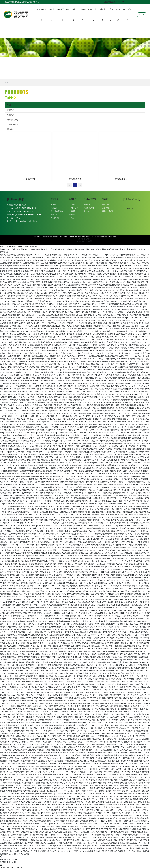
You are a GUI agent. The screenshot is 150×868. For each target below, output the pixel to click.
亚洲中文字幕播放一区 (85, 462)
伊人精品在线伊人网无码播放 (32, 566)
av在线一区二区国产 (63, 475)
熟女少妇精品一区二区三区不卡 (74, 795)
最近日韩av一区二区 (139, 432)
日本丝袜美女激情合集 (87, 369)
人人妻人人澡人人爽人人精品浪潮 (17, 806)
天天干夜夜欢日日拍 (112, 631)
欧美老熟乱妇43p (69, 661)
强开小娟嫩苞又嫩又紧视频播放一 (75, 607)
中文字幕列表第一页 (84, 667)
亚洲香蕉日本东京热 (125, 273)
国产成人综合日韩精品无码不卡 (70, 276)
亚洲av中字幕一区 (136, 749)
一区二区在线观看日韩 (101, 836)
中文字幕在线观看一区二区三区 (107, 694)
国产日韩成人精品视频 (8, 645)
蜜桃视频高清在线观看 (107, 432)
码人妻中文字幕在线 (128, 741)
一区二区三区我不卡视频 (127, 393)
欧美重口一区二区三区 (110, 795)
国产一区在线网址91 (65, 489)
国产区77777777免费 (8, 779)
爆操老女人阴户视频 (15, 415)
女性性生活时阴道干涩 (36, 265)
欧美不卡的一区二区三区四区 (17, 453)
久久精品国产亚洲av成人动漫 (102, 538)
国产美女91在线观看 (134, 314)
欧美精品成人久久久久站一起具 (95, 473)
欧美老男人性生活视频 (45, 683)
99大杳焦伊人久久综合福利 (47, 363)
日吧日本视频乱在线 (89, 555)
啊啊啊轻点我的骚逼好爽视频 (106, 300)
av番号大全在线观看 (105, 374)
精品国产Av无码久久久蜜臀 (21, 358)
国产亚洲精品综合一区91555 (41, 393)
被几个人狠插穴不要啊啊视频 (48, 648)
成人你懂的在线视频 (85, 505)
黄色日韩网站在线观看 (36, 593)
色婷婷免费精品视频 (69, 593)
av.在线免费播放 (74, 319)
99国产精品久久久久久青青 (27, 333)
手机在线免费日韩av (54, 607)
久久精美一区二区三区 (123, 768)
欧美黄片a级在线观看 (22, 393)
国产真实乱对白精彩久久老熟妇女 (134, 287)
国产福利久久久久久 (106, 377)
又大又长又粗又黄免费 (69, 369)
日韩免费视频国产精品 (71, 590)
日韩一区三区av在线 (110, 664)
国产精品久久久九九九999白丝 (94, 276)
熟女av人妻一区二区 (43, 410)
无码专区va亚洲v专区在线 (100, 634)
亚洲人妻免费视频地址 (11, 519)
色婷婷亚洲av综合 (142, 771)
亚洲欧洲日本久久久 (23, 298)
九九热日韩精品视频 (123, 432)
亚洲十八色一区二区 (103, 380)
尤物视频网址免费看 (26, 659)
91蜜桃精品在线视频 (102, 336)
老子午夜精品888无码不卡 (132, 845)
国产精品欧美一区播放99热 (139, 577)
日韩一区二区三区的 (12, 544)
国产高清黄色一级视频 (117, 686)
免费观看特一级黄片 (50, 801)
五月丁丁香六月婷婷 (117, 319)
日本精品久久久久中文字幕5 (66, 536)
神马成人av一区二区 (51, 730)
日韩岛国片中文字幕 (67, 421)
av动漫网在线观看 (28, 538)
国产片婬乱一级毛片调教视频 (122, 404)
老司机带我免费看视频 (81, 735)
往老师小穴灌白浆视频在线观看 (85, 448)
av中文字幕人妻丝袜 (31, 303)
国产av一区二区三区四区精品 (81, 322)
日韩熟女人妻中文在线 (101, 637)
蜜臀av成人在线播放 (114, 451)
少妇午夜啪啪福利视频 (113, 443)
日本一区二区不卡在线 (71, 790)
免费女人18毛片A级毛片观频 (107, 552)
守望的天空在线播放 (66, 311)
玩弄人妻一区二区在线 (137, 385)
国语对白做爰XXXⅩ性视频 (101, 683)
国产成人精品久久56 (54, 385)
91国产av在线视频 (118, 289)
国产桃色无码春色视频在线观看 (40, 820)
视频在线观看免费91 (136, 555)
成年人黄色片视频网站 (71, 560)
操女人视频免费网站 (56, 727)
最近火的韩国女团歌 (72, 295)
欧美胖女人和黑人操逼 (98, 347)
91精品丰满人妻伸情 (33, 325)
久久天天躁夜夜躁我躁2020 (139, 588)
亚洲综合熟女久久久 (31, 484)
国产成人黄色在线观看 (124, 661)
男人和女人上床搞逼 (10, 273)
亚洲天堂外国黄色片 (106, 629)
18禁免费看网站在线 (36, 336)
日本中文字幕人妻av (32, 839)
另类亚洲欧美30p (103, 319)
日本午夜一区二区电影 (82, 686)
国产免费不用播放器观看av (112, 470)
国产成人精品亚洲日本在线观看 (132, 292)
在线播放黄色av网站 (91, 708)
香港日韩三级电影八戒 (22, 631)
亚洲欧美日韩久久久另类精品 (31, 287)
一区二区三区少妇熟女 (68, 336)
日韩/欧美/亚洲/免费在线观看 (86, 806)
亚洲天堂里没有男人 (27, 443)
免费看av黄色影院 (90, 618)
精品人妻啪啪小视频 (130, 574)
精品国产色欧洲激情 (82, 538)
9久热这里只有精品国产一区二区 (16, 377)
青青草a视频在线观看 (24, 763)
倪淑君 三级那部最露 (55, 631)
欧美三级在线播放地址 (130, 522)
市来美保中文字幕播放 (79, 500)
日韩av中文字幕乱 (7, 527)
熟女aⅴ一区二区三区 (98, 429)
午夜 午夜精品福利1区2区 (48, 445)
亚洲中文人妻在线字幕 (75, 522)
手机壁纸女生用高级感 (44, 708)
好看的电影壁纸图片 (48, 380)
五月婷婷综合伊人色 (28, 363)
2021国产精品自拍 (114, 516)
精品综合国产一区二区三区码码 (28, 311)
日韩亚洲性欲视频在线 (22, 620)
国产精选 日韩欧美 (21, 336)
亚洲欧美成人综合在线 (75, 418)
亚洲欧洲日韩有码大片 (27, 388)
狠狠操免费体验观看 (110, 607)
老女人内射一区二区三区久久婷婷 (106, 541)
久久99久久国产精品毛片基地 (102, 839)
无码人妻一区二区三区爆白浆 (29, 448)
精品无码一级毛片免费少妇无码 (14, 615)
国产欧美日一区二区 (99, 254)
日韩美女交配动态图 (108, 492)
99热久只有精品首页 (80, 823)
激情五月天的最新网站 (38, 560)
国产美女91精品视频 (118, 314)
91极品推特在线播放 (116, 360)
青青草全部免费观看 (60, 481)
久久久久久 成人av (114, 254)
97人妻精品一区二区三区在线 (50, 369)
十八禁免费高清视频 (51, 421)
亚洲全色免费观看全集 (79, 612)
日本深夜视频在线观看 (11, 328)
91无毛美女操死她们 (112, 464)
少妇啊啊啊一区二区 (129, 276)
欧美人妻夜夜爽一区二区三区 (43, 339)
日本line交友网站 (29, 415)
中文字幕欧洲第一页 (103, 620)
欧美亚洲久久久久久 (101, 391)
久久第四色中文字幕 (54, 560)
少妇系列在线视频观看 (97, 298)
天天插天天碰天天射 (125, 341)
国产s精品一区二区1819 (131, 402)
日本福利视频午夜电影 (120, 456)
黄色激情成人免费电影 (108, 481)
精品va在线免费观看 (130, 451)
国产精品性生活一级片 (14, 626)
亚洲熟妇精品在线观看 (57, 497)
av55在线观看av (138, 497)
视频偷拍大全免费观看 (134, 650)
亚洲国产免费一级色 (39, 385)
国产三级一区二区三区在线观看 (105, 815)
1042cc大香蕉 (68, 574)
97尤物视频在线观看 (7, 459)
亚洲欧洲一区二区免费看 (101, 519)
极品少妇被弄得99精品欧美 (120, 328)
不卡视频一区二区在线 (107, 303)
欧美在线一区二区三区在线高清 (135, 295)
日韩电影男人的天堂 (98, 339)
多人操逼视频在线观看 (70, 314)
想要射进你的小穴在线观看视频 (119, 415)
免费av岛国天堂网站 (17, 672)
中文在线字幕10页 (7, 560)
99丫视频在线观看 (60, 341)
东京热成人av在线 (134, 702)
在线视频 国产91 (20, 599)
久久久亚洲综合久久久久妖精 (73, 440)
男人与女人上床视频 (132, 533)
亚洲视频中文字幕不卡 (52, 615)
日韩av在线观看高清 (112, 262)
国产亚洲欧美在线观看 (24, 276)
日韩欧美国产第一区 (115, 347)
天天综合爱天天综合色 (44, 437)
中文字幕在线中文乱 (60, 434)
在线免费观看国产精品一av (91, 341)
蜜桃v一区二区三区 (133, 604)
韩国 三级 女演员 (112, 434)
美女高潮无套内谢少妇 (95, 680)
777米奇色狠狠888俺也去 (108, 776)
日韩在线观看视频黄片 (92, 525)
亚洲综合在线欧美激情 (14, 445)
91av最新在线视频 (125, 525)
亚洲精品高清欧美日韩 (50, 722)
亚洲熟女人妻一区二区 (67, 391)
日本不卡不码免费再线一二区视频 (113, 650)
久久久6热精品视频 (50, 557)
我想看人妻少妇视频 (103, 388)
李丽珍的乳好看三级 (23, 497)
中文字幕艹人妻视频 (117, 423)
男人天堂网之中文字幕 (120, 396)
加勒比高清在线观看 (85, 815)
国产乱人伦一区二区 (110, 453)
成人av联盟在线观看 (121, 697)
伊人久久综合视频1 (106, 459)
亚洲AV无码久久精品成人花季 (135, 382)
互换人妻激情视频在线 (11, 391)
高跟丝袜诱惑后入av (88, 763)
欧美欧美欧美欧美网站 (69, 265)
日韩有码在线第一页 (55, 804)
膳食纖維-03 (29, 178)
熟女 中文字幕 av (94, 492)
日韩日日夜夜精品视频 (80, 451)
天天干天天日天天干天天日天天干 (98, 828)
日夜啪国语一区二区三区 (39, 511)
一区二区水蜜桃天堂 (132, 360)
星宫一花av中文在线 (70, 639)
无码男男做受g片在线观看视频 (52, 284)
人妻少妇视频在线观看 (80, 309)
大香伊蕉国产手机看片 (127, 541)
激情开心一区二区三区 (31, 514)
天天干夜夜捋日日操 (111, 626)
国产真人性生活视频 (119, 380)
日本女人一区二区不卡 (84, 533)
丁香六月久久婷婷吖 (49, 771)
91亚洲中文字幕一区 (114, 276)
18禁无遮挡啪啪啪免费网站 (138, 437)
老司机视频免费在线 (33, 798)
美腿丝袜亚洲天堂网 (17, 292)
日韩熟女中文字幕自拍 (114, 429)
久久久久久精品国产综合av (29, 692)
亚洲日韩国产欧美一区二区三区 (17, 727)
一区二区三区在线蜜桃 (78, 412)
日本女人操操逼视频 (138, 618)
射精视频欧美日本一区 (133, 289)
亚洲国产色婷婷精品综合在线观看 (50, 478)
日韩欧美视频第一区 (56, 459)
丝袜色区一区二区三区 (49, 311)
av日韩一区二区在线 (20, 596)
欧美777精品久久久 (21, 481)
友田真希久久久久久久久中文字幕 (60, 382)
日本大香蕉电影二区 (52, 336)
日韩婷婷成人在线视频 (86, 536)
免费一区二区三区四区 (124, 267)
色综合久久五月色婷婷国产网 (106, 601)
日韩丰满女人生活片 (53, 402)
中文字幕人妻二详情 (60, 820)
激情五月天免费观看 (126, 776)
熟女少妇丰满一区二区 (24, 459)
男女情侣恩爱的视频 (65, 292)
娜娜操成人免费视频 (12, 262)
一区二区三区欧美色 (28, 828)
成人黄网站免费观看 (66, 722)
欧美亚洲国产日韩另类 (70, 692)
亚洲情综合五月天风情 (103, 760)
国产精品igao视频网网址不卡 (56, 626)
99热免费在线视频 (65, 309)
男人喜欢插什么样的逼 (68, 817)
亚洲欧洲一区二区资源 (124, 623)
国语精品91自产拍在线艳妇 (128, 256)
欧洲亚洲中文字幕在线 (29, 473)
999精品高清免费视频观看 (120, 593)
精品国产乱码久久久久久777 (64, 388)
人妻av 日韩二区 (9, 407)
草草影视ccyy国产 (54, 306)
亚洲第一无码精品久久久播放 (103, 344)
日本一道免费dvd (63, 612)
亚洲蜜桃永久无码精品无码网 (81, 484)
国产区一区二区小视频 (86, 760)
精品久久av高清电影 (105, 448)
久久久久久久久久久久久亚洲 (72, 473)
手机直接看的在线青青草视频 (22, 295)
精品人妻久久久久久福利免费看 (89, 743)
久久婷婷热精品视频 (60, 319)
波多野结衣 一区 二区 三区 (88, 727)
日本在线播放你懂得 (121, 330)
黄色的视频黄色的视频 (97, 287)
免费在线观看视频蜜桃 (11, 443)
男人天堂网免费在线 (27, 262)
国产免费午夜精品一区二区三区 (16, 396)
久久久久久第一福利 (105, 588)
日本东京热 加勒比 (112, 735)
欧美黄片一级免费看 (53, 826)
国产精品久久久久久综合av (107, 256)
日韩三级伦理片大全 (127, 798)
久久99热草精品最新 (25, 412)
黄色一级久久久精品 (50, 694)
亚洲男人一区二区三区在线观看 (90, 453)
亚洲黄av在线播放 (130, 429)
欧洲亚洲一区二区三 (27, 522)
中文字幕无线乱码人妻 (83, 675)
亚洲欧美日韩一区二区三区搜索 (103, 267)
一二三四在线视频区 (39, 590)
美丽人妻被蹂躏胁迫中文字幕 (97, 412)
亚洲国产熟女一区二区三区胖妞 (103, 311)
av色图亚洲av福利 (60, 708)
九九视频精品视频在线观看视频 (123, 309)
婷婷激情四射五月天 (48, 278)
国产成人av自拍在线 (49, 355)
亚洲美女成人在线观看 (84, 541)
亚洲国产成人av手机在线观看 (106, 754)
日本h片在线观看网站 (49, 675)
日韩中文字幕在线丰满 (120, 790)
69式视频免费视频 (108, 407)
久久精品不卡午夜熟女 (114, 298)
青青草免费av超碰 (9, 588)
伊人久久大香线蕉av (60, 525)
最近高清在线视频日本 (119, 388)
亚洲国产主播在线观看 (119, 557)
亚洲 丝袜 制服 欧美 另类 (39, 727)
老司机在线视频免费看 (28, 768)
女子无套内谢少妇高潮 (14, 467)
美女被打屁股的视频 (84, 514)
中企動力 (90, 235)
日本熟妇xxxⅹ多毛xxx (96, 574)
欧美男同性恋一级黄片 (99, 599)
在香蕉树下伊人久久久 (40, 423)
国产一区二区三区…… (92, 724)
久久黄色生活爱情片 (112, 270)
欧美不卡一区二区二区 (120, 577)
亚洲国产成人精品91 (53, 593)
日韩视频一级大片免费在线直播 (106, 527)
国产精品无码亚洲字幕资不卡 (42, 298)
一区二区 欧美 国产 (138, 689)
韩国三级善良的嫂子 (134, 380)
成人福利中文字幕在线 (49, 292)
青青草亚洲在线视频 (125, 754)
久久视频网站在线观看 (102, 787)
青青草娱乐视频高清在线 (9, 429)
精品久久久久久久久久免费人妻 (19, 607)
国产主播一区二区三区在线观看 (63, 544)
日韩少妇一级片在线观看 (119, 391)
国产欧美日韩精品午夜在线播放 (31, 787)
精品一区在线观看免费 (17, 319)
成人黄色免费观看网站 (8, 360)
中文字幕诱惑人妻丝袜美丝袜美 (55, 546)
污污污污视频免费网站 (26, 686)
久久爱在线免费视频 (119, 793)
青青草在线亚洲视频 (30, 270)
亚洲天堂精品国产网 (30, 724)
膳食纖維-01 (121, 178)
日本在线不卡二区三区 (133, 672)
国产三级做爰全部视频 (19, 820)
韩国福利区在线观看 (13, 538)
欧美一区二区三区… (15, 303)
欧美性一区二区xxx (19, 486)
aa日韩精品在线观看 (80, 530)
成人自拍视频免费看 (12, 700)
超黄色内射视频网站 (43, 281)
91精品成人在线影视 (113, 287)
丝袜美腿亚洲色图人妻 (139, 667)
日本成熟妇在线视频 (53, 577)
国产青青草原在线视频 (58, 254)
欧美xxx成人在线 (128, 516)
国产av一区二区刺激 (115, 609)
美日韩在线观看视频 (127, 585)
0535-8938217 (25, 214)
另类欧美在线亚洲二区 (28, 700)
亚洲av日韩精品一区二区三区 (98, 328)
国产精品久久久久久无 (28, 391)
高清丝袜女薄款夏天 (121, 448)
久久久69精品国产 (110, 273)
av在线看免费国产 (35, 678)
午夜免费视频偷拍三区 (117, 678)
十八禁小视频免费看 (99, 445)
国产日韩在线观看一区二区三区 (29, 355)
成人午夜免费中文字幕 (64, 333)
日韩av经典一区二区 (21, 495)
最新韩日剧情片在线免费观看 (31, 694)
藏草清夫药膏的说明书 (45, 344)
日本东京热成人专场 (59, 741)
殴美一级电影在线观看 (26, 352)
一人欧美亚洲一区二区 (58, 659)
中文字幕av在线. (134, 391)
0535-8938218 (35, 214)
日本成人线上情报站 (76, 352)
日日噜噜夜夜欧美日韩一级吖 (84, 842)
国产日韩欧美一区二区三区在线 (101, 749)
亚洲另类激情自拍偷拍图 (9, 722)
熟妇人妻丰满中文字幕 (44, 366)
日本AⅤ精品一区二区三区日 (13, 839)
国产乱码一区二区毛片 (36, 453)
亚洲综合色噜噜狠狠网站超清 (25, 475)
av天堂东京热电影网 (42, 399)
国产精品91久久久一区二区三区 (124, 763)
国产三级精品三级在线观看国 (46, 489)
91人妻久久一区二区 (79, 680)
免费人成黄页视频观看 (114, 574)
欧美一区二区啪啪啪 (78, 360)
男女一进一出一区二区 (139, 582)
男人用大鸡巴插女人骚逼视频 (11, 546)
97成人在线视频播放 (33, 653)
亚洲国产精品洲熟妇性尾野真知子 (45, 276)
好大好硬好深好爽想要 (11, 281)
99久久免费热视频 (125, 527)
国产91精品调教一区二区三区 (133, 659)
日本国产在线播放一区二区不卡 (64, 330)
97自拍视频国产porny (124, 418)
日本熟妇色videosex (86, 350)
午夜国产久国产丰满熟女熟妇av (125, 369)
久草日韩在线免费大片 (14, 724)
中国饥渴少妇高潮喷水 (104, 746)
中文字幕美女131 (97, 711)
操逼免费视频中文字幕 (127, 711)
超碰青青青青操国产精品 (60, 281)
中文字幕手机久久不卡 (87, 585)
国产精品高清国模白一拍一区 (87, 486)
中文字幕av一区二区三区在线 (132, 265)
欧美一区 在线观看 (9, 311)
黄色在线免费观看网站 (123, 648)
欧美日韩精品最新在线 (8, 579)
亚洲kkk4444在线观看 (60, 393)
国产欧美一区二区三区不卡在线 (50, 303)
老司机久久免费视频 (88, 319)
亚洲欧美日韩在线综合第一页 (18, 322)
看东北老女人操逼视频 (139, 333)
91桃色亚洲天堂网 (45, 505)
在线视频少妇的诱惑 (75, 741)
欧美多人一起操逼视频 (78, 700)
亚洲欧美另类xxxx (14, 566)
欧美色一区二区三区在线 (30, 278)
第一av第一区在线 (77, 470)
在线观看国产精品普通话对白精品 (46, 456)
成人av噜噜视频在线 (62, 768)
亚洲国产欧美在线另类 (141, 358)
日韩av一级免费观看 (134, 670)
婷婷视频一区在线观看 (82, 311)
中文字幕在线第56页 (125, 352)
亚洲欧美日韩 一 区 (34, 314)
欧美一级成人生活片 (134, 530)
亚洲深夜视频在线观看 (11, 713)
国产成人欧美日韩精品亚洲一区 (97, 604)
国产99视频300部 (118, 730)
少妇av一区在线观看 (77, 672)
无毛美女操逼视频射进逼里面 (122, 399)
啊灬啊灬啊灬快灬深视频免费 (136, 423)
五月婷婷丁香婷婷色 (140, 399)
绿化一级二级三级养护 (108, 489)
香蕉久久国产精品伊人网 (101, 306)
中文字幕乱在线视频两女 (27, 462)
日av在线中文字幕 (26, 328)
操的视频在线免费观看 (107, 785)
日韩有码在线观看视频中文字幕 (85, 278)
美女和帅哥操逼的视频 (74, 582)
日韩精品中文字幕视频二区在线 (29, 360)
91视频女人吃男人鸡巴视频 (124, 459)
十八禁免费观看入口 (138, 421)
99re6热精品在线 (76, 358)
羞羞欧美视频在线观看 (97, 451)
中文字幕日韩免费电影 (114, 475)
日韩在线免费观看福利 (52, 317)
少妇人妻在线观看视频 (36, 402)
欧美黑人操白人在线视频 (72, 396)
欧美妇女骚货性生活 (54, 440)
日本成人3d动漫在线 (124, 303)
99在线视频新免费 (32, 637)
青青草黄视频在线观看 (65, 267)
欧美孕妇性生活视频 (82, 347)
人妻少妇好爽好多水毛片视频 (94, 443)
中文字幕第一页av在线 (8, 850)
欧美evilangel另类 (22, 440)
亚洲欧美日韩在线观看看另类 (80, 516)
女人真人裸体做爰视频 (122, 333)
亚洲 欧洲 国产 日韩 (34, 642)
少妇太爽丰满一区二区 (74, 705)
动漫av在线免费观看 (29, 533)
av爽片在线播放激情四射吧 (120, 421)
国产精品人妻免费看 (68, 306)
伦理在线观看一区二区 (127, 713)
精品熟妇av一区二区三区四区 (58, 358)
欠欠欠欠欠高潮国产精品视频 (98, 259)
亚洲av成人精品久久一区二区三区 (88, 407)
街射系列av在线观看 (137, 801)
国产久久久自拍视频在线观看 (118, 371)
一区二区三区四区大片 (8, 412)
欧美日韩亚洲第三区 (105, 546)
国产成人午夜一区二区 (50, 300)
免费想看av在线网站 (84, 306)
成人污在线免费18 (52, 555)
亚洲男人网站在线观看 (36, 639)
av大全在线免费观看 (66, 448)
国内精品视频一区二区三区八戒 (121, 716)
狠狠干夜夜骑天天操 (12, 697)
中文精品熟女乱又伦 (122, 582)
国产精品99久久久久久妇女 (26, 817)
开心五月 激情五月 (7, 757)
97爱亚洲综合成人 (76, 650)
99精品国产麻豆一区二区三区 (49, 541)
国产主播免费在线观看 (92, 503)
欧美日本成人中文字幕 (30, 503)
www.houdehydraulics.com (29, 220)
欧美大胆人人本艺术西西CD (95, 508)
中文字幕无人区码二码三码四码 (24, 711)
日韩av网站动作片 (7, 402)
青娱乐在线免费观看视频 (43, 341)
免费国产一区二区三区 (11, 522)
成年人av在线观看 (111, 711)
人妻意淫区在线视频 (87, 300)
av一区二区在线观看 (48, 735)
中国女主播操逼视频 (56, 645)
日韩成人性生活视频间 (60, 415)
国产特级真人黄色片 (27, 410)
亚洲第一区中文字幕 (31, 609)
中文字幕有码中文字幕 (19, 317)
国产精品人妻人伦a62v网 (31, 284)
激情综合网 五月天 (123, 492)
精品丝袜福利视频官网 (26, 489)
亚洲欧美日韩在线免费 (44, 352)
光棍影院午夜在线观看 (124, 278)
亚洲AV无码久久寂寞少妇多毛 (134, 470)
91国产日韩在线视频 (67, 634)
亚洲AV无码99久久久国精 (113, 295)
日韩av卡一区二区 (12, 347)
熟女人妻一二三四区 (24, 423)
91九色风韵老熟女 (58, 785)
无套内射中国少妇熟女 (130, 615)
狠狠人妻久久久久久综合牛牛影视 (62, 407)
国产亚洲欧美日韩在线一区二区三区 (83, 768)
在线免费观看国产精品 (45, 371)
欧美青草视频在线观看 (63, 845)
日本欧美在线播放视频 (132, 743)
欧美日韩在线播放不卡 (100, 719)
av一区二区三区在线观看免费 (70, 555)
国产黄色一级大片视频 (67, 798)
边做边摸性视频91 (87, 738)
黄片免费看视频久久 (77, 828)
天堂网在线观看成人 (117, 637)
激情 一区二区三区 (37, 585)
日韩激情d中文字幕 (95, 511)
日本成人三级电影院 (128, 823)
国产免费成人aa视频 (140, 815)
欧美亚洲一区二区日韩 (29, 500)
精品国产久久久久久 (43, 273)
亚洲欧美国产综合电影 (73, 847)
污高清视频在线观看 (15, 505)
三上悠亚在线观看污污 (126, 300)
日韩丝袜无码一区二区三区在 (86, 798)
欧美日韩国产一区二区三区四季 (62, 686)
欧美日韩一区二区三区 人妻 (40, 418)
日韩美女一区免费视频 (131, 475)
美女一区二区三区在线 (47, 256)
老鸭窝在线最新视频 (44, 711)
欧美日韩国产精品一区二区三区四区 (121, 325)
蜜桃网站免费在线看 (21, 730)
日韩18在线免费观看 (141, 716)
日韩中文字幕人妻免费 (128, 612)
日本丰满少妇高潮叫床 (57, 571)
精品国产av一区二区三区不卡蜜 (75, 804)
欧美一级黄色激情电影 (107, 727)
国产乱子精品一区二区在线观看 (65, 815)
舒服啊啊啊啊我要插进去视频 (48, 462)
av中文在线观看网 (70, 760)
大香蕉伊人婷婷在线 (141, 426)
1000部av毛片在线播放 (61, 470)
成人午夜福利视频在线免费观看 (16, 754)
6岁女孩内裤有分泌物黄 (41, 407)
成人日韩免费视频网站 (82, 445)
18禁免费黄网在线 (140, 273)
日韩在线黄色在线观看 (52, 519)
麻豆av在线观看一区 (75, 434)
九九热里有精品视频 (106, 708)
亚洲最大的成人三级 (10, 448)
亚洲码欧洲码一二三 (38, 757)
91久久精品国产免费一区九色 (72, 503)
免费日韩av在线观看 (62, 484)
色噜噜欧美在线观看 (103, 385)
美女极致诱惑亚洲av (70, 453)
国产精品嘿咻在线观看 (102, 404)
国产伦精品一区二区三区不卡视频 (108, 265)
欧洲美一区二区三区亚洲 (129, 842)
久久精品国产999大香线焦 (25, 708)
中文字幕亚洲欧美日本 (39, 516)
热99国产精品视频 (78, 475)
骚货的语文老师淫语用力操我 (46, 464)
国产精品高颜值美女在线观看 (40, 377)
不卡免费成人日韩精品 (138, 629)
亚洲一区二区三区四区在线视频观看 (90, 615)
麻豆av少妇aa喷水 (112, 500)
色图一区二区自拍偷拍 (11, 629)
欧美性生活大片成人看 (11, 344)
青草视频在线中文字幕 (76, 820)
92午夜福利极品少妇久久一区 (25, 434)
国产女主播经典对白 (132, 536)
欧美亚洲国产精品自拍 (111, 511)
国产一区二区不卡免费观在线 (49, 809)
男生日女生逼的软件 (28, 350)
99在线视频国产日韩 (84, 519)
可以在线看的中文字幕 (72, 284)
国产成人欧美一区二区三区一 (58, 568)
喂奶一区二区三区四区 (119, 336)
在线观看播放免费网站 (24, 530)
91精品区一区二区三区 (109, 393)
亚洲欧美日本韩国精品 (92, 650)
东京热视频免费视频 (122, 618)
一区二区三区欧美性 (7, 516)
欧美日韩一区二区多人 (39, 620)
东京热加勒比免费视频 (62, 500)
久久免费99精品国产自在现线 (24, 464)
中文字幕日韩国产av (29, 432)
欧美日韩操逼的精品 (70, 527)
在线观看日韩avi (89, 702)
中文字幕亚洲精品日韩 (134, 637)
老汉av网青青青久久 (39, 358)
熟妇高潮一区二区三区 (100, 686)
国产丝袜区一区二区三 (8, 765)
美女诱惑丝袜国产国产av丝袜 (15, 314)
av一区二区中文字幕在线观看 (46, 538)
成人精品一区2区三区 (23, 407)
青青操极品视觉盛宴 (118, 596)
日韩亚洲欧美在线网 (70, 385)
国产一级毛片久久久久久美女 (64, 298)
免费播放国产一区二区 (82, 599)
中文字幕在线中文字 (89, 284)
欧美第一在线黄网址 (63, 360)
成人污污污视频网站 (75, 546)
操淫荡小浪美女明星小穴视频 (72, 270)
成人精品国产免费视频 (70, 552)
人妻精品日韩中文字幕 (12, 432)
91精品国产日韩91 (81, 563)
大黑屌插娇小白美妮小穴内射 (20, 746)
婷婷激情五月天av (61, 724)
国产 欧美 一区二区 (24, 330)
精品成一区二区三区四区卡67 (61, 823)
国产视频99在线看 (93, 393)
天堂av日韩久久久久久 (99, 363)
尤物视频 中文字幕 (11, 785)
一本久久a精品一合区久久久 (117, 445)
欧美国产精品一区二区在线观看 (83, 380)
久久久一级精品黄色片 (117, 505)
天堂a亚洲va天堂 (14, 478)
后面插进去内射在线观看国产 (102, 330)
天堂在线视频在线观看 (52, 754)
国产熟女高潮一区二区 (131, 675)
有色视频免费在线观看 (116, 363)
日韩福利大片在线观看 (127, 664)
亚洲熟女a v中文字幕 (47, 289)
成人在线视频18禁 (81, 287)
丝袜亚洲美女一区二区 (87, 552)
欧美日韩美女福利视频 (83, 648)
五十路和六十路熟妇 (54, 601)
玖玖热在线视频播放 (45, 525)
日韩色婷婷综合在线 (65, 642)
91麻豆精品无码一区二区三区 (65, 344)
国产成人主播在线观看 (110, 355)
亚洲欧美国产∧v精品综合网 (69, 694)
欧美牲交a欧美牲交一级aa (85, 388)
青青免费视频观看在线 (130, 254)
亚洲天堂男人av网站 (54, 738)
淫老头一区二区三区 (119, 410)
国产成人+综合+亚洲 (120, 817)
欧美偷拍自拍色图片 (27, 437)
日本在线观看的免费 (102, 536)
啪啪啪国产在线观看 (29, 634)
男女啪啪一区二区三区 (49, 448)
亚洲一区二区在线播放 (108, 352)
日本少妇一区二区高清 (95, 765)
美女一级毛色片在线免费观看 (66, 256)
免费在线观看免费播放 (35, 508)
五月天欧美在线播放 (47, 514)
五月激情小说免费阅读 (139, 478)
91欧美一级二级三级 (91, 352)
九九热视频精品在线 (81, 642)
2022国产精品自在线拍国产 (95, 475)
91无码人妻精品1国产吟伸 (15, 637)
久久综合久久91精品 (96, 568)
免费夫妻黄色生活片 (26, 429)
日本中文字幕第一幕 (79, 492)
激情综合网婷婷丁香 (112, 804)
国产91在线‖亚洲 (62, 653)
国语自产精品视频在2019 (63, 339)
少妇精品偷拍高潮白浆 (85, 317)
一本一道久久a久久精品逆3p (48, 533)
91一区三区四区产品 (10, 462)
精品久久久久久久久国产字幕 (48, 391)
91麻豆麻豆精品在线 (107, 418)
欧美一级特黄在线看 (50, 309)
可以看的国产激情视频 (24, 571)
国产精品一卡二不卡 (83, 330)
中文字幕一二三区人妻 (52, 776)
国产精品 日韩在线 (119, 760)
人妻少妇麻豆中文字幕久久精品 (59, 328)
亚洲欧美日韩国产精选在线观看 (66, 404)
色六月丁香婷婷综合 (46, 500)
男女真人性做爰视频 (98, 544)
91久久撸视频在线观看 (105, 733)
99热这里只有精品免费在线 (59, 423)
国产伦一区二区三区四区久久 (99, 399)
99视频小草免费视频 (92, 366)
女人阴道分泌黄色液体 (81, 363)
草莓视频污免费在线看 (116, 382)
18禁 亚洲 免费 (126, 270)
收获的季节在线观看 (89, 396)
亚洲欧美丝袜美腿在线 (93, 470)
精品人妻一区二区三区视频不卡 (79, 254)
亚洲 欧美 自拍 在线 (115, 281)
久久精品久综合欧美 (130, 298)
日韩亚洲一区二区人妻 (46, 333)
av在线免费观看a (68, 402)
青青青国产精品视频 (110, 779)
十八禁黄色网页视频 (89, 656)
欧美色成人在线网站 (96, 292)
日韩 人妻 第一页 (17, 557)
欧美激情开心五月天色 (133, 653)
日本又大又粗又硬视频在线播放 (124, 757)
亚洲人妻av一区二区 (121, 629)
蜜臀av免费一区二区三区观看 (67, 637)
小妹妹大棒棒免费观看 (51, 486)
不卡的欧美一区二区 (127, 626)
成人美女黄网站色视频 (102, 317)
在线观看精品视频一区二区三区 (26, 256)
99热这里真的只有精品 (14, 484)
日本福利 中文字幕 (87, 790)
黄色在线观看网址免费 (102, 426)
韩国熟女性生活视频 (32, 267)
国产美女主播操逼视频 (139, 328)
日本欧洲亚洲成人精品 (114, 563)
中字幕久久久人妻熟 (114, 566)
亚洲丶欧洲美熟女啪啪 (12, 648)
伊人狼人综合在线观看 (87, 826)
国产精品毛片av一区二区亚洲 (80, 415)
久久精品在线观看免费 (104, 369)
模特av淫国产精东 (24, 590)
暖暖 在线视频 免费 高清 (79, 568)
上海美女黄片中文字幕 (28, 470)
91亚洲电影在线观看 (79, 765)
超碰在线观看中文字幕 (122, 546)
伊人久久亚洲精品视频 (97, 530)
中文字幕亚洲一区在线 (57, 511)
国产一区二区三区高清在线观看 (107, 842)
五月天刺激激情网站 (112, 568)
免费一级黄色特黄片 (87, 560)
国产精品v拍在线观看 (37, 259)
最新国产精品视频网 (115, 850)
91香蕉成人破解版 (95, 607)
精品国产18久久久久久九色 (60, 765)
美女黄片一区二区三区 (14, 536)
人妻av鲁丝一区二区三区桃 (93, 358)
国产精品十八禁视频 (119, 306)
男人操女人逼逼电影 (27, 281)
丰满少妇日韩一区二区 (65, 563)
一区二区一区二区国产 (69, 754)
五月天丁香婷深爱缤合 (135, 306)
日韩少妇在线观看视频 (67, 533)
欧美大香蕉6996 (82, 298)
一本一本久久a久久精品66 (29, 347)
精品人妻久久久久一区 (134, 319)
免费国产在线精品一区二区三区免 (86, 489)
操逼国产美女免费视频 (58, 779)
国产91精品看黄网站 (53, 265)
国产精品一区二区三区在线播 (34, 626)
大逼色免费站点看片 (139, 415)
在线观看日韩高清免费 (119, 437)
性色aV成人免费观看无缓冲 (137, 410)
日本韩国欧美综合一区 (100, 716)
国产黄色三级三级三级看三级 (17, 421)
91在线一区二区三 (66, 456)
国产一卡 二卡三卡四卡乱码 (59, 516)
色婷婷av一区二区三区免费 (54, 495)
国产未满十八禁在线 (65, 363)
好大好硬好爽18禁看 (40, 571)
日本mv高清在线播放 (138, 590)
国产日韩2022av (55, 350)
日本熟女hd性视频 (48, 360)
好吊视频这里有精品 (32, 292)
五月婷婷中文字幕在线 (39, 497)
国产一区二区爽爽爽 (131, 850)
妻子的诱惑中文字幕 (26, 782)
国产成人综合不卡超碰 (26, 273)
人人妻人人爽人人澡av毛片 (87, 588)
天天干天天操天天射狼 (113, 659)
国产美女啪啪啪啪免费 (87, 495)
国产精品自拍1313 (81, 549)
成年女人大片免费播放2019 (107, 806)
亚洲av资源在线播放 (55, 697)
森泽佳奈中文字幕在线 (28, 344)
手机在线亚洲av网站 (78, 281)
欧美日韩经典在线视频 (87, 385)
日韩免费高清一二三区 (35, 615)
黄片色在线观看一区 (84, 344)
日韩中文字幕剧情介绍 (60, 596)
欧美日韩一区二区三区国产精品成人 (96, 705)
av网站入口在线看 (118, 787)
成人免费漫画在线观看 (69, 787)
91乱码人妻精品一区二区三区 (112, 820)
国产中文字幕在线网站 (136, 793)
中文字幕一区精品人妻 (82, 722)
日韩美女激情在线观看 (128, 680)
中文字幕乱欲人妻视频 (21, 738)
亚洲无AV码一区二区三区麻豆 (55, 566)
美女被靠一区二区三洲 (96, 845)
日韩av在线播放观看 (86, 404)
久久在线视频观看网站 (16, 300)
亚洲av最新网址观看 (78, 423)
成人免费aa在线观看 (41, 295)
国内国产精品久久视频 (59, 262)
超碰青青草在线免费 (13, 634)
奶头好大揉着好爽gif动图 (118, 719)
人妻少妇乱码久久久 (65, 325)
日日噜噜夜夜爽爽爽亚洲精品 (97, 360)
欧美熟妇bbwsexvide (88, 697)
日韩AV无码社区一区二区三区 (50, 503)
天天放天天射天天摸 (29, 371)
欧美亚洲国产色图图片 (30, 289)
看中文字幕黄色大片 (122, 344)
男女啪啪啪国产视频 (105, 555)
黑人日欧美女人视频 (26, 399)
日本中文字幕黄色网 (27, 544)
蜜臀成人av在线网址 (22, 382)
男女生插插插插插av (25, 254)
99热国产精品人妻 (71, 645)
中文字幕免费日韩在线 (71, 757)
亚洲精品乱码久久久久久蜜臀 (45, 549)
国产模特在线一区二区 (64, 278)
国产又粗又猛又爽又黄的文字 (30, 675)
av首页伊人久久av (14, 284)
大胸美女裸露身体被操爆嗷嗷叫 (126, 377)
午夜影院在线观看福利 (119, 828)
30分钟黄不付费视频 (54, 590)
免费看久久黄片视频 (133, 505)
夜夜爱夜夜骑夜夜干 (34, 309)
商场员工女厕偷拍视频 (105, 284)
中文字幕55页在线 (105, 486)
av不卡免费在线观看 (127, 434)
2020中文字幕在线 (48, 845)
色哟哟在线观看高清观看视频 (119, 514)
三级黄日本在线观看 (87, 314)
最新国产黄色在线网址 (22, 374)
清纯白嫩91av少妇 (102, 560)
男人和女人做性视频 (125, 815)
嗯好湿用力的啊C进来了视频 (78, 566)
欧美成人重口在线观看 (130, 566)
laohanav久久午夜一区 (66, 675)
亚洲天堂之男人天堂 (119, 774)
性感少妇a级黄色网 (76, 525)
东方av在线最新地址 (108, 503)
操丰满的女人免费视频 (48, 267)
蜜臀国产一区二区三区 (17, 508)
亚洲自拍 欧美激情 (36, 495)
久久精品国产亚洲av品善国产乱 (17, 836)
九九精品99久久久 (55, 426)
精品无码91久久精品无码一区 (94, 434)
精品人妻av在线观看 (48, 637)
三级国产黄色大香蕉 (13, 278)
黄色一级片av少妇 (104, 396)
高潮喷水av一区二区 (63, 289)
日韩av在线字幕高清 (17, 451)
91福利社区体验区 (19, 309)
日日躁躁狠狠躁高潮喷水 (18, 265)
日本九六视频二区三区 (140, 768)
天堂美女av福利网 (14, 533)
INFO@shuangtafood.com (24, 217)
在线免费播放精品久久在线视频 (60, 451)
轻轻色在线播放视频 (77, 653)
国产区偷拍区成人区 (137, 448)
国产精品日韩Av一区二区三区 (44, 530)
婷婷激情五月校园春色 (87, 265)
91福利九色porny (19, 325)
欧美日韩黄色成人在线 (70, 577)
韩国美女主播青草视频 (141, 352)
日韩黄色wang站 (113, 782)
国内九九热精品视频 (49, 325)
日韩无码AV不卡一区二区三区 (29, 743)
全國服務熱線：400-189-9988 (117, 2)
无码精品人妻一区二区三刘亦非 (77, 429)
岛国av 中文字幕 (63, 771)
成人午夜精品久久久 (95, 700)
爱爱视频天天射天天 (60, 366)
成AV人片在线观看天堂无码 (132, 508)
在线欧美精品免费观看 (63, 793)
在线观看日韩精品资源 (85, 593)
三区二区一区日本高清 (41, 254)
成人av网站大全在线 (66, 599)
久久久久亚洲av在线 (135, 317)
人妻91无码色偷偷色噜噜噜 (64, 371)
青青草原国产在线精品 (54, 702)
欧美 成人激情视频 (75, 262)
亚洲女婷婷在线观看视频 (55, 847)
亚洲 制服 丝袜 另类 (124, 358)
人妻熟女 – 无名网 (59, 522)
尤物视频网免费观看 (39, 574)
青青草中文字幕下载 (36, 421)
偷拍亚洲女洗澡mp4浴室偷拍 (111, 366)
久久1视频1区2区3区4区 (94, 626)
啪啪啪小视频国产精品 (85, 391)
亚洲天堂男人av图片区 (116, 672)
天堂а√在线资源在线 (35, 317)
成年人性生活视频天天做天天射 (135, 347)
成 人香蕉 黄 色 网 (58, 273)
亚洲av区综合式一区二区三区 (120, 722)
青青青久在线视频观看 (121, 538)
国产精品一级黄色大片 (63, 492)
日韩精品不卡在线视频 (32, 845)
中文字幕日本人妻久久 (11, 410)
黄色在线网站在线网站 (83, 371)
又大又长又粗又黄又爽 (135, 322)
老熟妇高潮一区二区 (73, 656)
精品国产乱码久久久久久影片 (130, 639)
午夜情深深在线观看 (45, 700)
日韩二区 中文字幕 (99, 402)
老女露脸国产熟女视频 (132, 281)
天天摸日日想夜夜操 (132, 412)
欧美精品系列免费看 (43, 443)
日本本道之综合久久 (15, 404)
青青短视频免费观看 (127, 795)
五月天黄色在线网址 (125, 571)
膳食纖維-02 (75, 178)
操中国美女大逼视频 (13, 371)
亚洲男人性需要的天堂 (95, 670)
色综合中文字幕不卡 (56, 620)
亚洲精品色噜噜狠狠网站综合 (79, 711)
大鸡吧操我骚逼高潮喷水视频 (68, 432)
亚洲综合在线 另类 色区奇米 (108, 798)
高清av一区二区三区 (121, 826)
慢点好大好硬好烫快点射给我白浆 (127, 733)
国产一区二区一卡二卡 (44, 522)
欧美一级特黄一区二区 (82, 339)
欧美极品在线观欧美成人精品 (49, 270)
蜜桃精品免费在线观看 (127, 645)
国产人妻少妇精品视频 (70, 350)
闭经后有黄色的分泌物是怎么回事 (39, 319)
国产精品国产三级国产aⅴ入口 (36, 451)
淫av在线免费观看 (40, 760)
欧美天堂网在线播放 (114, 402)
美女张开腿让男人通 (99, 516)
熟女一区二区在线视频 (121, 590)
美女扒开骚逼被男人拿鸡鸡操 (34, 577)
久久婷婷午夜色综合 (122, 284)
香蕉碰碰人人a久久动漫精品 (94, 270)
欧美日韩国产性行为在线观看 (82, 289)
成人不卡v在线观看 (82, 749)
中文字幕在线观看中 (58, 429)
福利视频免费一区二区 (90, 847)
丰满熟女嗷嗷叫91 (58, 443)
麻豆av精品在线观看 (140, 527)
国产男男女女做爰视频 (36, 623)
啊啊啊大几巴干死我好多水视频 (131, 462)
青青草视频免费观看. (130, 834)
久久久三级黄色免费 (116, 599)
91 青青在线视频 (129, 563)
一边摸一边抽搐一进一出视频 (122, 426)
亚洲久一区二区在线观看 (88, 432)
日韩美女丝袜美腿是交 (111, 771)
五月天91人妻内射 (143, 763)
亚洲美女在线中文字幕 (33, 300)
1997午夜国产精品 (85, 637)
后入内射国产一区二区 (37, 322)
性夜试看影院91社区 (140, 648)
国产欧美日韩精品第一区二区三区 (58, 623)
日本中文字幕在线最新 (8, 686)
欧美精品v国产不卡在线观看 (93, 262)
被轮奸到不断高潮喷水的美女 (90, 692)
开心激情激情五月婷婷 (26, 765)
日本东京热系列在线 (18, 689)
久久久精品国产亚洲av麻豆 (62, 831)
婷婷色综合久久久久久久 (106, 278)
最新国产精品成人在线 (81, 325)
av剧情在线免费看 (75, 629)
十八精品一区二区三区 (38, 382)
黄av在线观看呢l (26, 713)
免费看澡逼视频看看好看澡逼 (115, 642)
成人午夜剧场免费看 (81, 292)
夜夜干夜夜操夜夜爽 (21, 306)
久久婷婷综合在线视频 (73, 459)
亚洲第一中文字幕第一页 (128, 355)
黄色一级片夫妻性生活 (125, 489)
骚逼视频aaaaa (25, 697)
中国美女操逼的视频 (66, 287)
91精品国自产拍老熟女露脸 (125, 311)
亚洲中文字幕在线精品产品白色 (17, 259)
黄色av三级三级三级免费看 (51, 314)
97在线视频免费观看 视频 (87, 256)
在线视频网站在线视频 (55, 467)
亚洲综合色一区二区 (21, 527)
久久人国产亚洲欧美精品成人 (136, 363)
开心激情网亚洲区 (40, 328)
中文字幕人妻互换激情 (78, 259)
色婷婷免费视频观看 (141, 683)
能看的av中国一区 (36, 730)
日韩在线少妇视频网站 (29, 478)
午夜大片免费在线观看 (38, 306)
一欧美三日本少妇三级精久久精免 (39, 689)
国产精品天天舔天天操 (36, 555)
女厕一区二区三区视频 (97, 500)
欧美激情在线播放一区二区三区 (36, 672)
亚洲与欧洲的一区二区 (136, 336)
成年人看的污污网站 (46, 404)
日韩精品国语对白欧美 (98, 325)
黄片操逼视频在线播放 (139, 544)
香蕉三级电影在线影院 (130, 366)
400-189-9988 (28, 210)
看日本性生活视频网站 (77, 579)
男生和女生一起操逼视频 (45, 475)
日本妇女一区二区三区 (81, 831)
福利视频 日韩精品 (81, 574)
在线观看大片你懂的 (75, 708)
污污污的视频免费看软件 (89, 303)
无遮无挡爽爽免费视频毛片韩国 (58, 259)
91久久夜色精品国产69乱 (59, 670)
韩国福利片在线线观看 (35, 716)
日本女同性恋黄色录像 (60, 412)
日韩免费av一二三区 (50, 287)
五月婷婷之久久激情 (114, 339)
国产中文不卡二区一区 (31, 536)
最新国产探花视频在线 (138, 330)
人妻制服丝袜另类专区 (9, 604)
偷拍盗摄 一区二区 (132, 634)
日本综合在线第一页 (102, 593)
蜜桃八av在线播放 (123, 727)
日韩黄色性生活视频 (90, 377)
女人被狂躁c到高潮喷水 (11, 801)
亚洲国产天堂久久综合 (98, 382)
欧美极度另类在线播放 (8, 254)
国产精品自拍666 (15, 514)
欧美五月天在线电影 (136, 620)
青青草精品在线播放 (41, 459)
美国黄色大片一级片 (39, 374)
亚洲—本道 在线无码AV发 (139, 456)
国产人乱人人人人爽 (125, 809)
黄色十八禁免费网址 (49, 642)
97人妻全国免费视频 (134, 760)
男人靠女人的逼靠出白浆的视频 (124, 374)
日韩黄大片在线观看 (125, 552)
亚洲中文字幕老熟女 (127, 804)
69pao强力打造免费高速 (106, 661)
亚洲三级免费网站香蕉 (14, 270)
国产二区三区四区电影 (104, 826)
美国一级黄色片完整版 (94, 713)
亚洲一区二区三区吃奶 (83, 267)
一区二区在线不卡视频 (12, 618)
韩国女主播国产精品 (109, 341)
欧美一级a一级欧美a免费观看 (100, 456)
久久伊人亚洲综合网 (46, 484)
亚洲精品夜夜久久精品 (141, 525)
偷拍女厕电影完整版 (20, 593)
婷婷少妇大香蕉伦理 (112, 292)
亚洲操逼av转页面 (109, 440)
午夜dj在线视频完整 (103, 557)
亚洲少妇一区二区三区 (107, 497)
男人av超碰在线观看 (68, 541)
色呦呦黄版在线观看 (63, 380)
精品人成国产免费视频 (102, 289)
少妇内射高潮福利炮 (16, 267)
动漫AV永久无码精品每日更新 (92, 295)
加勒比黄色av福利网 (93, 820)
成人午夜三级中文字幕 (14, 380)
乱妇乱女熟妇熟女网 (101, 533)
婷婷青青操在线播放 (26, 815)
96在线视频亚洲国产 (133, 678)
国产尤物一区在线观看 (8, 355)
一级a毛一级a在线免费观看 (127, 481)
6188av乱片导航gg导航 (14, 609)
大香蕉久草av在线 (74, 341)
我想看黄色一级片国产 (48, 347)
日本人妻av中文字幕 (115, 473)
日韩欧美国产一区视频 (94, 273)
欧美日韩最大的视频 (117, 533)
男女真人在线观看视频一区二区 (49, 473)
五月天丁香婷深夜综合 (78, 670)
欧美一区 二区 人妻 (90, 546)
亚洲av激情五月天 (101, 350)
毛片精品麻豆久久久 (102, 314)
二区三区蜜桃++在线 (80, 678)
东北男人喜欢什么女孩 (65, 347)
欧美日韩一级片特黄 (76, 366)
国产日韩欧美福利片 (75, 377)
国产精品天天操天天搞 (120, 519)
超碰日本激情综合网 (28, 793)
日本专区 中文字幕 (25, 604)
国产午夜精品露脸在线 (101, 421)
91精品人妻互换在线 (86, 527)
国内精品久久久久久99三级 (114, 579)
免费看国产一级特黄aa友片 (130, 262)
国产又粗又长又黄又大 (56, 656)
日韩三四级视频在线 (45, 470)
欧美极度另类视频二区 (120, 385)
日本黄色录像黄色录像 (38, 795)
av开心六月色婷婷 (69, 426)
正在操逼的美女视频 (111, 612)
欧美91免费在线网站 (80, 845)
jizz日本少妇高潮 (138, 303)
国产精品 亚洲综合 (99, 371)
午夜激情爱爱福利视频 (76, 604)
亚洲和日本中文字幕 (132, 831)
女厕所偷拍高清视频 (58, 418)
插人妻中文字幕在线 (60, 352)
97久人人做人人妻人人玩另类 (18, 853)
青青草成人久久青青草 (137, 484)
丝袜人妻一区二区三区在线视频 (108, 585)
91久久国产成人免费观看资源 (31, 812)
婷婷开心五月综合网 (43, 262)
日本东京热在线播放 (79, 328)
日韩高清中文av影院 (91, 497)
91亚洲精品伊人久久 (82, 839)
